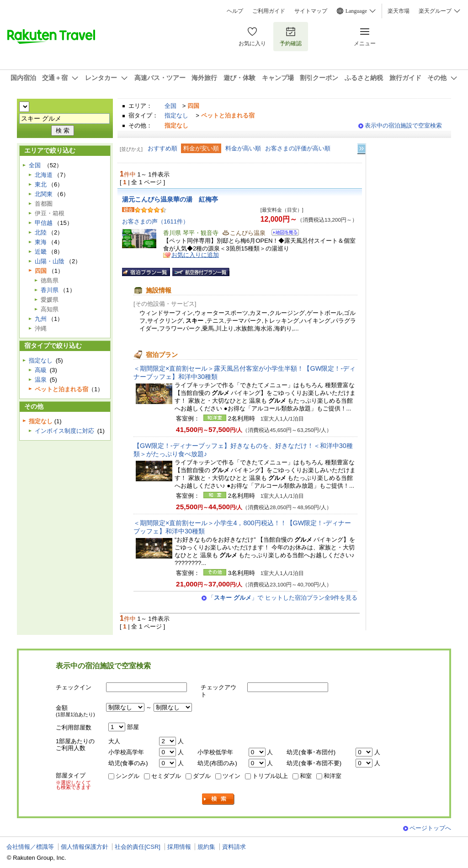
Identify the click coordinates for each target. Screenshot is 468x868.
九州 (41, 319)
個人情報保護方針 (85, 847)
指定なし (176, 115)
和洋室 (332, 776)
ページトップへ (430, 828)
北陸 (41, 232)
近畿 (41, 252)
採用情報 (179, 847)
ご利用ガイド (269, 11)
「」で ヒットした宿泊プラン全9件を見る (283, 598)
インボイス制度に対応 (64, 431)
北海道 (44, 175)
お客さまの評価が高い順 (298, 148)
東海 (41, 242)
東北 (41, 184)
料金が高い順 (243, 148)
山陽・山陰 (50, 261)
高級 (41, 370)
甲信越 (44, 223)
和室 (306, 776)
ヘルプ (235, 11)
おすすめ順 (162, 148)
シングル (128, 776)
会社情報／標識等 (30, 847)
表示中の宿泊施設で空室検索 (403, 125)
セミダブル (166, 776)
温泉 (41, 380)
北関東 (44, 194)
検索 (218, 799)
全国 (170, 106)
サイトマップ (311, 11)
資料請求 (234, 847)
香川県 (50, 290)
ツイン (231, 776)
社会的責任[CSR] (138, 847)
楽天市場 (399, 11)
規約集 (206, 847)
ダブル (202, 776)
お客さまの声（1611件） (155, 221)
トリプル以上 (270, 776)
